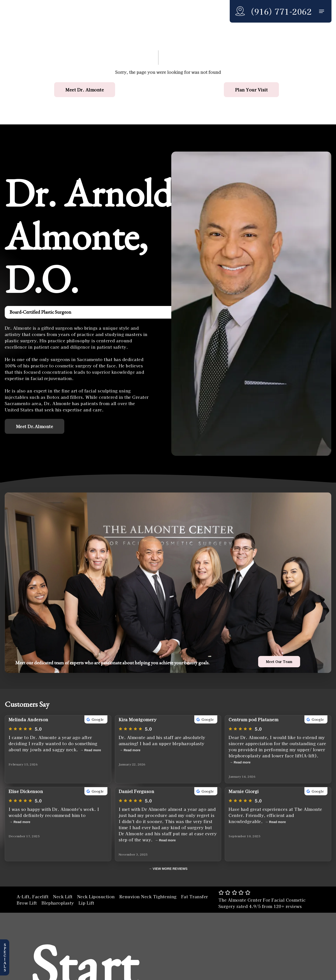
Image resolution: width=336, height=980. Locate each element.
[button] (322, 11)
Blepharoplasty (58, 903)
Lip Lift (86, 903)
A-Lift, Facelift (33, 896)
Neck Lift (63, 896)
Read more (93, 750)
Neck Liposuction (96, 896)
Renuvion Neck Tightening (148, 896)
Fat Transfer (195, 896)
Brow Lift (27, 903)
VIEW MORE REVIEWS (170, 869)
